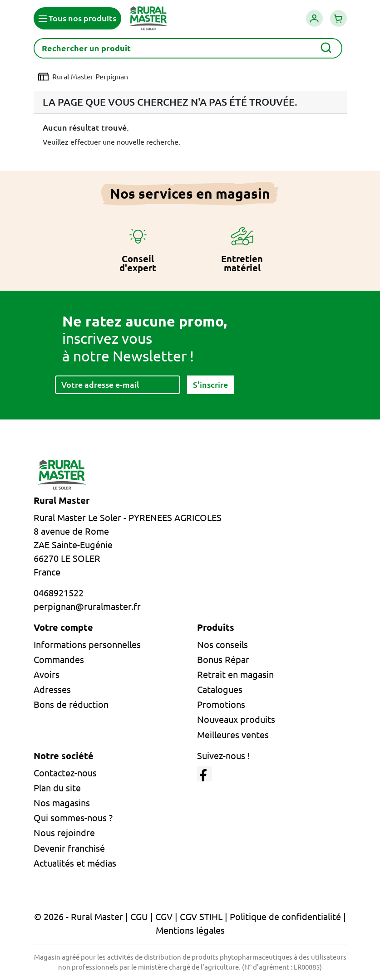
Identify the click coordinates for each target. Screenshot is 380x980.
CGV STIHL (201, 917)
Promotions (221, 705)
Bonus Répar (223, 660)
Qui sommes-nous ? (73, 818)
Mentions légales (190, 930)
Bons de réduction (71, 705)
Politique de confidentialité (285, 917)
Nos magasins (62, 803)
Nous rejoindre (64, 833)
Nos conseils (222, 645)
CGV (164, 917)
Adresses (52, 690)
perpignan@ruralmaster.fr (87, 607)
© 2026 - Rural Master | (82, 917)
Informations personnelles (87, 645)
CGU (139, 917)
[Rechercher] (188, 48)
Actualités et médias (75, 863)
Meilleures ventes (233, 735)
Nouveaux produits (236, 719)
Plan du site (57, 788)
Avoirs (47, 675)
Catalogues (220, 690)
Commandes (59, 660)
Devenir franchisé (69, 848)
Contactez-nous (65, 773)
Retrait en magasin (235, 675)
